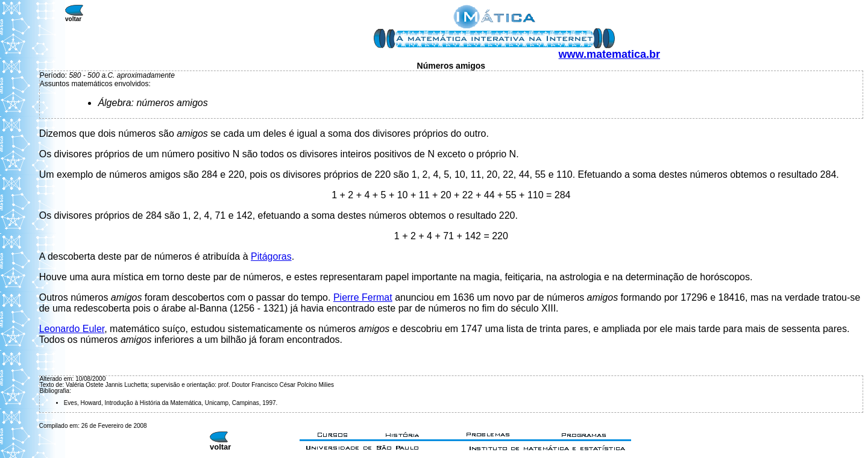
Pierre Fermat (363, 297)
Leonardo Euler (72, 329)
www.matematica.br (609, 54)
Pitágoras (271, 256)
